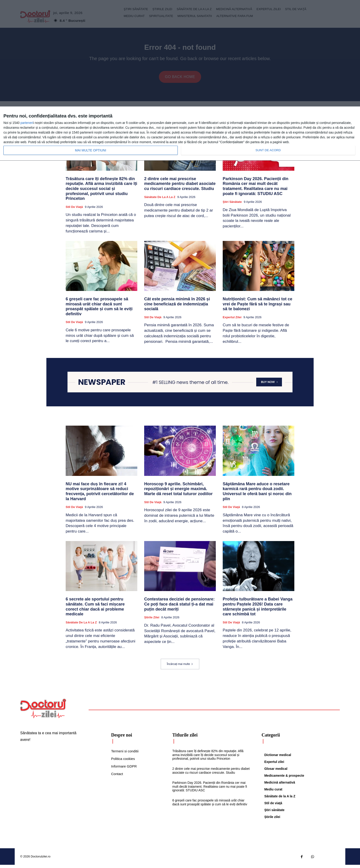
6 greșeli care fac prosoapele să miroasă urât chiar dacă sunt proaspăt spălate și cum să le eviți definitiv (99, 310)
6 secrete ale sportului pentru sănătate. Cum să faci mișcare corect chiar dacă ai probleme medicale (95, 610)
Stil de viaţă (74, 210)
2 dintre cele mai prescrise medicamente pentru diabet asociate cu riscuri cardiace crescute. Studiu (180, 187)
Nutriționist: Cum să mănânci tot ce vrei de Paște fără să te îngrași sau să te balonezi (257, 307)
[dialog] (180, 134)
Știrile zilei (152, 621)
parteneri (27, 123)
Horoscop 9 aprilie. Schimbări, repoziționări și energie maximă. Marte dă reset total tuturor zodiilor (178, 492)
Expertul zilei (232, 320)
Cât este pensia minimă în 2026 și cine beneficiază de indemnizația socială (177, 307)
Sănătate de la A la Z (160, 200)
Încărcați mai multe (180, 667)
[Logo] (43, 712)
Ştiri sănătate (232, 205)
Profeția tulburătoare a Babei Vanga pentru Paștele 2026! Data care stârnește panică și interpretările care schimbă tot (258, 610)
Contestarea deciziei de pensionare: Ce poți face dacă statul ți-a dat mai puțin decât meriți (179, 607)
